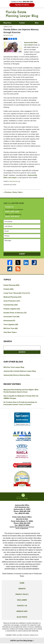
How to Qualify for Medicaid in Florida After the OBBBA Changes (21, 397)
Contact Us (22, 606)
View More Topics (10, 333)
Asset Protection (12, 301)
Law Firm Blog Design (21, 641)
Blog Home (7, 23)
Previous (8, 192)
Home (15, 192)
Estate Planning (12, 285)
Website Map (22, 612)
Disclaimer (22, 601)
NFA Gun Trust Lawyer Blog (14, 367)
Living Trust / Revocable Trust (17, 293)
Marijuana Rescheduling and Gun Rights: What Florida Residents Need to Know (21, 391)
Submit (22, 254)
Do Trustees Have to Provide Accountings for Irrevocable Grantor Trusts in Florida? (20, 404)
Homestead (9, 321)
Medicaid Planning (15, 181)
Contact (22, 23)
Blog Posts (22, 618)
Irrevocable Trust (12, 317)
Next (21, 192)
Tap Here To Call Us (22, 5)
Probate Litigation (12, 309)
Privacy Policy (22, 595)
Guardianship (11, 305)
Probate (9, 289)
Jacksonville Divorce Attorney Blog (17, 375)
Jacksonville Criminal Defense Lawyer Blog (20, 371)
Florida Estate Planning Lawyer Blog (22, 14)
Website (22, 589)
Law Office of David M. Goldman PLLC (27, 636)
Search (22, 352)
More (37, 23)
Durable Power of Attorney (15, 313)
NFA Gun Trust (11, 329)
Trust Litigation (11, 325)
